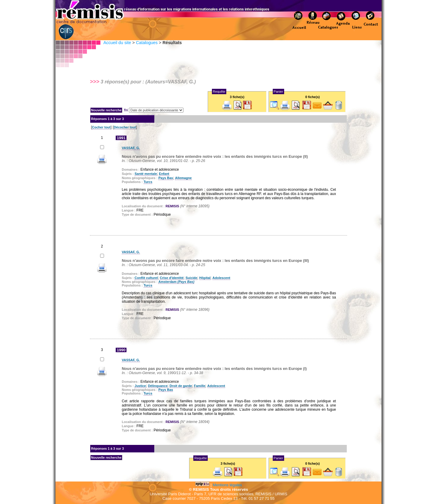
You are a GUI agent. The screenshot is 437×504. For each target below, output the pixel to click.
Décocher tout (125, 127)
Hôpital (205, 278)
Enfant (164, 174)
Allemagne (183, 178)
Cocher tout (101, 127)
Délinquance (158, 386)
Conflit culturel (146, 278)
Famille (200, 386)
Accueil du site (117, 43)
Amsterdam (176, 282)
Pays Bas (166, 178)
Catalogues (147, 43)
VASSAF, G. (131, 148)
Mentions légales (227, 485)
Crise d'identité (172, 278)
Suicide (191, 278)
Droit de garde (181, 386)
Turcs (148, 182)
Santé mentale (146, 174)
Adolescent (221, 278)
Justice (140, 386)
